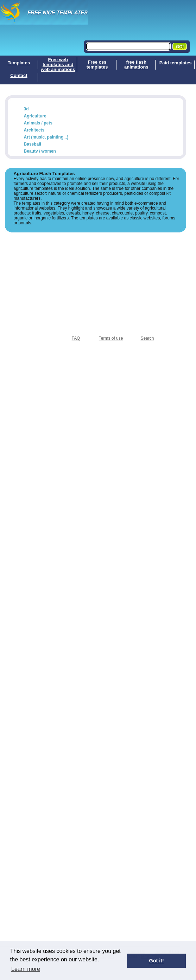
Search (147, 338)
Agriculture (35, 116)
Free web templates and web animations (58, 65)
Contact (19, 76)
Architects (34, 130)
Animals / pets (38, 123)
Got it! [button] (157, 961)
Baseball (33, 144)
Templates (19, 63)
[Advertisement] (96, 282)
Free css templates (97, 65)
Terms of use (111, 338)
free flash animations (136, 65)
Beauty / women (40, 151)
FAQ (76, 338)
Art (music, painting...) (46, 137)
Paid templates (176, 63)
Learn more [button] (26, 969)
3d (26, 109)
